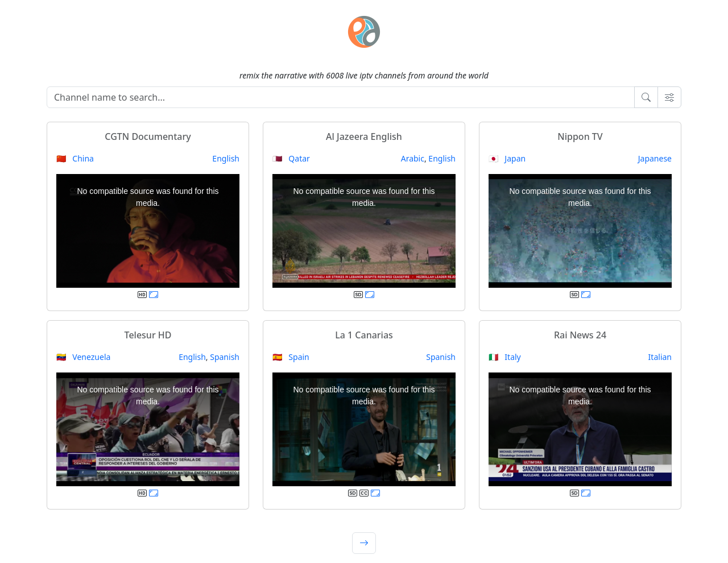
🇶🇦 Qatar (291, 158)
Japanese (655, 158)
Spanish (225, 357)
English (226, 158)
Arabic (413, 158)
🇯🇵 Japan (507, 158)
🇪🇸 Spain (291, 357)
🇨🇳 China (75, 158)
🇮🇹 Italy (505, 357)
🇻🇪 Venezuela (83, 357)
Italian (660, 357)
